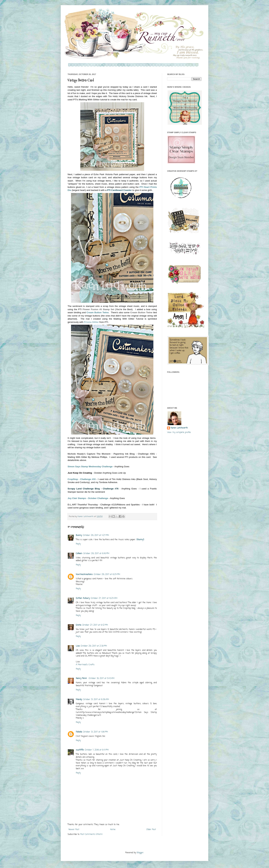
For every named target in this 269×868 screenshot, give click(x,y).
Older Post (151, 830)
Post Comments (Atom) (91, 834)
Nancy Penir (82, 678)
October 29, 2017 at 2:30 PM (94, 646)
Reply (78, 544)
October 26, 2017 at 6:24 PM (107, 574)
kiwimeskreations (84, 574)
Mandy (79, 700)
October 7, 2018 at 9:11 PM (97, 750)
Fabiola (79, 732)
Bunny (79, 535)
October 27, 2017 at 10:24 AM (104, 598)
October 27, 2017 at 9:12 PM (95, 625)
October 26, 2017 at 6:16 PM (96, 554)
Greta (78, 625)
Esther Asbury (83, 598)
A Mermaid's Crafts (85, 665)
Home (113, 830)
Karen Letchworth (86, 517)
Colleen (79, 554)
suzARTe (80, 750)
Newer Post (74, 830)
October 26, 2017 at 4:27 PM (96, 535)
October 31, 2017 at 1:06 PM (95, 732)
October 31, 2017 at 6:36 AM (96, 700)
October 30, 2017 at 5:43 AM (102, 678)
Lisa (78, 646)
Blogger (140, 853)
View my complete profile (179, 432)
